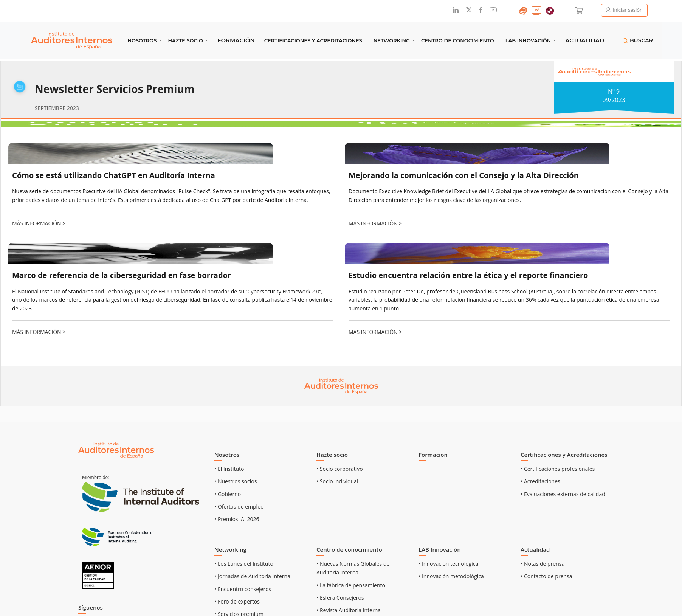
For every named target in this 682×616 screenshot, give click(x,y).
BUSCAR (638, 40)
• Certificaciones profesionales (558, 469)
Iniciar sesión (624, 10)
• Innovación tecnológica (448, 564)
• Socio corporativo (340, 469)
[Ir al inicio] (116, 449)
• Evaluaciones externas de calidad (563, 494)
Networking (392, 40)
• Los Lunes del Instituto (244, 564)
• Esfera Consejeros (340, 598)
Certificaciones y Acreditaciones (313, 40)
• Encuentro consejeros (243, 589)
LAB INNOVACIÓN (528, 40)
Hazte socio (185, 40)
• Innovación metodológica (451, 576)
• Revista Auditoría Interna (349, 610)
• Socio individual (337, 481)
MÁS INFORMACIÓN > (39, 223)
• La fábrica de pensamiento (351, 585)
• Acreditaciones (540, 481)
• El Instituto (229, 469)
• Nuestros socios (236, 481)
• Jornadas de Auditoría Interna (252, 576)
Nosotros (142, 40)
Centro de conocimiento (458, 40)
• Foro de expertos (237, 601)
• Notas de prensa (542, 564)
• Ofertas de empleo (239, 507)
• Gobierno (228, 494)
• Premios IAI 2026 (237, 519)
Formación (236, 40)
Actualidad (585, 40)
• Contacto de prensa (546, 576)
